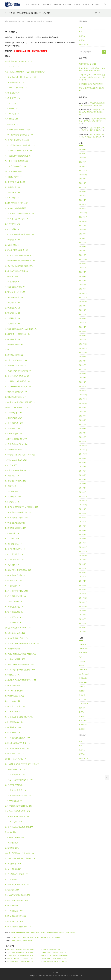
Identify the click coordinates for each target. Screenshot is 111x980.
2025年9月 (83, 179)
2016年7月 (83, 619)
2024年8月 (83, 230)
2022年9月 (83, 306)
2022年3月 (83, 331)
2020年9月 (83, 407)
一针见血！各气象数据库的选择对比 (21, 950)
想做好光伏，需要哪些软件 (22, 941)
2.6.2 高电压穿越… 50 (13, 276)
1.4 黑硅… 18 (11, 103)
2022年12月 (83, 293)
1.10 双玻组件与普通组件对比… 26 (19, 151)
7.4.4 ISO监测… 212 (13, 832)
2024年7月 (83, 234)
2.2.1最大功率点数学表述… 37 (17, 203)
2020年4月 (83, 429)
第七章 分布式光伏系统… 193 (16, 759)
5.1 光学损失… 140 (12, 476)
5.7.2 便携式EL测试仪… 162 (16, 612)
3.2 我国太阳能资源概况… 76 (16, 392)
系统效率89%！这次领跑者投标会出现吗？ (55, 958)
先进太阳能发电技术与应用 (36, 933)
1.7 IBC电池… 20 (12, 119)
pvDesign (82, 661)
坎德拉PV (57, 4)
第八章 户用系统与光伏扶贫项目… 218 (20, 853)
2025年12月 (83, 166)
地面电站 (82, 687)
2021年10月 (83, 352)
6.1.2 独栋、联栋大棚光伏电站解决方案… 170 (23, 644)
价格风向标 (67, 4)
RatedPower (83, 670)
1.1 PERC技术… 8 (12, 67)
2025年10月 (83, 175)
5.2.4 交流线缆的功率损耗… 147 (17, 523)
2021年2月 (83, 386)
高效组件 (62, 933)
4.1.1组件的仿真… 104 (14, 418)
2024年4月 (83, 247)
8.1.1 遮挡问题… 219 (13, 864)
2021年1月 (83, 391)
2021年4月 (83, 378)
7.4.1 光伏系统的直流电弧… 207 (18, 817)
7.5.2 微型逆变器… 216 (14, 848)
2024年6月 (83, 238)
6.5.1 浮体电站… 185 (13, 727)
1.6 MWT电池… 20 (12, 114)
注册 (81, 28)
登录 (81, 32)
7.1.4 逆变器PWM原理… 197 (16, 785)
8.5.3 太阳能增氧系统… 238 (16, 916)
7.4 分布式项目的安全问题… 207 (18, 811)
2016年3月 (83, 632)
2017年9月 (83, 560)
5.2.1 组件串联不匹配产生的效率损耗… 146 (22, 507)
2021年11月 (83, 348)
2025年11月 (83, 170)
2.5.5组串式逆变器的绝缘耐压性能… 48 (20, 261)
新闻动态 (82, 716)
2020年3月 (83, 433)
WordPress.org (84, 44)
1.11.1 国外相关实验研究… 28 (17, 161)
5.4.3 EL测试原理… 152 (14, 554)
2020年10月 (83, 403)
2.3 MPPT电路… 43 (13, 224)
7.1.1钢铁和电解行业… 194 (15, 769)
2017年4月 (83, 581)
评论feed (82, 40)
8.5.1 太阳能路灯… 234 (14, 906)
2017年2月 (83, 590)
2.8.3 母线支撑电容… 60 (14, 345)
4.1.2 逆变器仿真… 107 (14, 423)
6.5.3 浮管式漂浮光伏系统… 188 (18, 738)
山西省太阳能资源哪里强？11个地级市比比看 (55, 961)
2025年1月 (83, 209)
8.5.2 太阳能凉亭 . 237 (14, 911)
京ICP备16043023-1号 (75, 976)
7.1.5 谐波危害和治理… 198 (16, 790)
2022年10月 (83, 302)
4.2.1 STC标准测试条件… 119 (16, 439)
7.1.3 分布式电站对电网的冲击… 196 (19, 780)
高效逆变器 (70, 933)
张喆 (56, 933)
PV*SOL (82, 657)
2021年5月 (83, 374)
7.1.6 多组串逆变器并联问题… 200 (18, 796)
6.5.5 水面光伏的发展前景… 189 (17, 748)
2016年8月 (83, 615)
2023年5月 (83, 272)
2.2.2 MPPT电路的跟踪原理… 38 (18, 208)
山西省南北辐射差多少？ (51, 950)
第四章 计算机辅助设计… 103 (17, 408)
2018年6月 (83, 522)
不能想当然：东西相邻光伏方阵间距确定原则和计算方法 (92, 112)
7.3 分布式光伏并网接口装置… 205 (19, 806)
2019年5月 (83, 475)
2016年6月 (83, 623)
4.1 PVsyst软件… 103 (13, 413)
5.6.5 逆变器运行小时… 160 (16, 596)
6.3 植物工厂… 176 (13, 675)
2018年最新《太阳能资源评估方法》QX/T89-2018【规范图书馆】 (37, 938)
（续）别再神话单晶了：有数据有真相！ (21, 953)
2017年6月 (83, 573)
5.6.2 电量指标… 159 (13, 581)
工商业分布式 (84, 704)
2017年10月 (83, 556)
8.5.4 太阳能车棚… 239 (14, 921)
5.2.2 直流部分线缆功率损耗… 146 (18, 512)
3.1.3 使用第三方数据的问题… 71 (18, 381)
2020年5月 (83, 424)
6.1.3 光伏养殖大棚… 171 (15, 649)
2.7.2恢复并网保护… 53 (14, 297)
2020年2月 (83, 437)
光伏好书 (50, 933)
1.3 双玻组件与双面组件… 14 (16, 88)
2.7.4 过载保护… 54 (13, 308)
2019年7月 (83, 467)
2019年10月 (83, 454)
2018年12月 (83, 496)
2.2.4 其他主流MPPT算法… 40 (17, 219)
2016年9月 (83, 611)
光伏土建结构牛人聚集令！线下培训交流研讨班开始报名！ (92, 121)
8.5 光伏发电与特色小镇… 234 (17, 900)
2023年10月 (83, 259)
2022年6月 (83, 319)
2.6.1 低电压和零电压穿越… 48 (17, 271)
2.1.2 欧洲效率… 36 (13, 187)
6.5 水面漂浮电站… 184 (14, 722)
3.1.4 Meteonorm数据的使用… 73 (18, 387)
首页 (27, 4)
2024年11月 (83, 217)
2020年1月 (83, 441)
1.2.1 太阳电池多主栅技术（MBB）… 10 (21, 77)
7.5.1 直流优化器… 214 (14, 843)
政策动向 (86, 4)
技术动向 (77, 4)
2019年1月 (83, 492)
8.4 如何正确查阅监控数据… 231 (18, 895)
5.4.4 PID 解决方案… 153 (15, 560)
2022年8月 (83, 310)
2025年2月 (83, 204)
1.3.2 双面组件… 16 (13, 98)
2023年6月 (83, 268)
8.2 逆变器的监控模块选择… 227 (17, 885)
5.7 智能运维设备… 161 (14, 601)
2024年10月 (83, 221)
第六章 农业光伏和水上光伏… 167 (18, 628)
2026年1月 (83, 162)
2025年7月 (83, 187)
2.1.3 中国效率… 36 (13, 193)
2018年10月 (83, 505)
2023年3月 (83, 280)
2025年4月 (83, 200)
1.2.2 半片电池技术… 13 (14, 82)
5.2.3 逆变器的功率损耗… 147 (17, 518)
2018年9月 (83, 509)
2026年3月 (83, 154)
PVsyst (81, 665)
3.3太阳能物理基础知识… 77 (16, 397)
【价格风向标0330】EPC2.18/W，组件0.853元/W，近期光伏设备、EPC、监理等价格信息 (92, 77)
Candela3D (35, 4)
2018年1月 (83, 543)
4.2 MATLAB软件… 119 (14, 434)
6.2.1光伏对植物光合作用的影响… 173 (20, 664)
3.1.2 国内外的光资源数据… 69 (17, 376)
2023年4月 (83, 276)
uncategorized (84, 674)
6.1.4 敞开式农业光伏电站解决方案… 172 (21, 654)
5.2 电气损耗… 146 (13, 502)
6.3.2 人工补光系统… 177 (15, 685)
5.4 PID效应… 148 (12, 539)
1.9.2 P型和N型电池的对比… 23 (17, 140)
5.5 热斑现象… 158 (12, 565)
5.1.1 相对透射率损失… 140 (16, 481)
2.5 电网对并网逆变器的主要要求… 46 (20, 234)
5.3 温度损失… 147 (13, 533)
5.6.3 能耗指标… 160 (13, 586)
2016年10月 (83, 606)
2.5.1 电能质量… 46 (13, 240)
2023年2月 (83, 285)
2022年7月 (83, 314)
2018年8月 (83, 513)
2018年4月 (83, 530)
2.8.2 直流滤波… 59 (13, 339)
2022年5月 (83, 323)
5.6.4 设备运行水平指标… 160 (17, 591)
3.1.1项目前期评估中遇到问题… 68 (18, 371)
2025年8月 (83, 183)
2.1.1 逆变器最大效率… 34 (15, 182)
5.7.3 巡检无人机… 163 (14, 617)
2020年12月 (83, 395)
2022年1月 (83, 340)
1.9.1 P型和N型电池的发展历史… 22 (19, 135)
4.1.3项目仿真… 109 (13, 428)
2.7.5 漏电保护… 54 (13, 313)
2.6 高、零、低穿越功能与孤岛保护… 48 (20, 266)
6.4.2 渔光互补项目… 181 (15, 712)
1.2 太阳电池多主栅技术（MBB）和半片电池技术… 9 (25, 72)
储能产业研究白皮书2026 (88, 64)
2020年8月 (83, 412)
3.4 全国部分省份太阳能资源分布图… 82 (20, 402)
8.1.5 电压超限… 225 (13, 879)
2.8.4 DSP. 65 (10, 350)
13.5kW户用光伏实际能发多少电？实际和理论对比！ (21, 961)
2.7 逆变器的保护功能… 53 (15, 287)
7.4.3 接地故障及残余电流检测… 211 (19, 827)
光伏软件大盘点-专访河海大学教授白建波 (55, 956)
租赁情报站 (83, 720)
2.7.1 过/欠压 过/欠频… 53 (15, 292)
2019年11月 (83, 450)
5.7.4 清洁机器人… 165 (14, 622)
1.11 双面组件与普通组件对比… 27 (18, 156)
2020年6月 (83, 420)
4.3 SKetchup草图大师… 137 (16, 460)
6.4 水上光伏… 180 (13, 701)
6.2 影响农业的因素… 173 (15, 659)
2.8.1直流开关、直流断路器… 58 (17, 334)
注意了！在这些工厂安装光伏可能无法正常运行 (21, 958)
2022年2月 (83, 336)
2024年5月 (83, 242)
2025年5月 (83, 196)
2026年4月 (83, 149)
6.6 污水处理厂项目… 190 (15, 754)
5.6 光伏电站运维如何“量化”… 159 (18, 570)
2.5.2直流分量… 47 (12, 245)
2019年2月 (83, 488)
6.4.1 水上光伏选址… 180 (15, 706)
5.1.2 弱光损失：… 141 (14, 486)
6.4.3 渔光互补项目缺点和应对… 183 (19, 717)
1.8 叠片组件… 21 (12, 124)
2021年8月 (83, 361)
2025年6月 (83, 192)
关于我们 (95, 4)
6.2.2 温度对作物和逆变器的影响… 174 (20, 670)
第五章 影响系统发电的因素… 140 (18, 470)
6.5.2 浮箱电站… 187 (13, 733)
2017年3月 (83, 585)
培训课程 (82, 695)
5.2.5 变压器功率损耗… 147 (16, 528)
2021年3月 (83, 382)
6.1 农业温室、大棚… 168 (15, 633)
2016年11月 (83, 602)
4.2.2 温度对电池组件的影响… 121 (18, 444)
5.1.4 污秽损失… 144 (13, 497)
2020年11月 (83, 399)
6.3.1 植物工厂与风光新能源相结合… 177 (21, 680)
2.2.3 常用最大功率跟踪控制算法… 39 (20, 213)
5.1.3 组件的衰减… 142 (14, 491)
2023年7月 (83, 264)
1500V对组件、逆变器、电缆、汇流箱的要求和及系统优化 (55, 953)
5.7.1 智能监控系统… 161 (15, 607)
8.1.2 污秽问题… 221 (13, 869)
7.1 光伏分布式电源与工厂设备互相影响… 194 (23, 764)
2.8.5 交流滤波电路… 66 (14, 355)
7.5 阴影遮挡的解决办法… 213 (17, 837)
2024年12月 (83, 213)
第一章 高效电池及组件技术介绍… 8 (19, 61)
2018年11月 (83, 501)
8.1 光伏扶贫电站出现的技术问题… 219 (20, 858)
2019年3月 (83, 484)
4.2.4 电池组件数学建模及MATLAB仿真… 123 (22, 455)
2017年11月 (83, 551)
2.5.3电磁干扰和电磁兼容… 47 (17, 250)
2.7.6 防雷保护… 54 (13, 318)
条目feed (82, 36)
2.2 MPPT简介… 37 (13, 198)
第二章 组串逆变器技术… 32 (16, 172)
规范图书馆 (40, 21)
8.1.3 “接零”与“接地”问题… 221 (17, 874)
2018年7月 (83, 518)
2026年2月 (83, 158)
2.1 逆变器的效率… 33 (14, 177)
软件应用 (82, 729)
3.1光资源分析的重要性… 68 (16, 366)
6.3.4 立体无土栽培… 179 (15, 696)
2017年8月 (83, 564)
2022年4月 (83, 327)
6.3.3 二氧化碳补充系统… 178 (16, 691)
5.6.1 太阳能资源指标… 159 (16, 575)
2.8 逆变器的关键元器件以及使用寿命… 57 (21, 329)
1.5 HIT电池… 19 (12, 109)
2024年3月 (83, 251)
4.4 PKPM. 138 (11, 465)
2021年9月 (83, 357)
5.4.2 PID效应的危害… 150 (15, 549)
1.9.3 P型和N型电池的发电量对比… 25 (20, 145)
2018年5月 (83, 526)
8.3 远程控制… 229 (12, 890)
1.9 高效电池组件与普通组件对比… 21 (20, 130)
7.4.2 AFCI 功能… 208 (14, 822)
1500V (13, 933)
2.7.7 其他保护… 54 (13, 324)
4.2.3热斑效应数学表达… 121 (16, 449)
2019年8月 (83, 462)
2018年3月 (83, 534)
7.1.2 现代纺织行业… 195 (15, 775)
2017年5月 (83, 577)
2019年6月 (83, 471)
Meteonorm (32, 21)
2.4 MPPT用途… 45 (13, 229)
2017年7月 (83, 568)
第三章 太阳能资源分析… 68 (16, 360)
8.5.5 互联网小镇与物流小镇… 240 (18, 927)
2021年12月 (83, 344)
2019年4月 (83, 479)
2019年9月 (83, 458)
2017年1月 (83, 594)
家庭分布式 (83, 699)
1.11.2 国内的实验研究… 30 (16, 166)
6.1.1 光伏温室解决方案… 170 (16, 638)
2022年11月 (83, 297)
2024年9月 (83, 225)
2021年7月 (83, 365)
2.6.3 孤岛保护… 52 (13, 282)
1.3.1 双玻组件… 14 (13, 93)
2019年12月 (83, 446)
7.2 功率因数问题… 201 (14, 801)
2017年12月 (83, 547)
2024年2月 (83, 255)
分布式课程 (83, 682)
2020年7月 (83, 416)
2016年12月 (83, 598)
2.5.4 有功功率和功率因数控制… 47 (19, 255)
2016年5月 (83, 628)
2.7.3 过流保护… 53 (13, 303)
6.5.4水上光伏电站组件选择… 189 (18, 743)
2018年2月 (83, 539)
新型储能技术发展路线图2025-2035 (91, 84)
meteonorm (20, 933)
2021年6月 (83, 369)
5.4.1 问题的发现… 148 (14, 544)
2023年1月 (83, 289)
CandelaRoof (46, 4)
